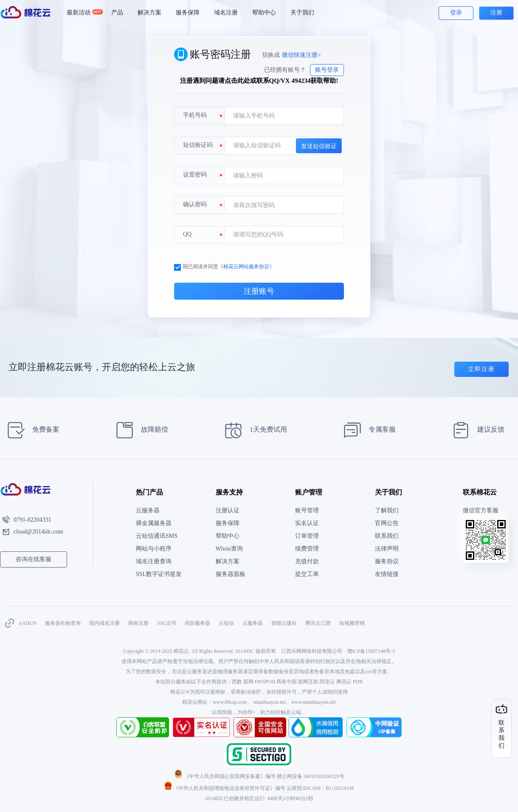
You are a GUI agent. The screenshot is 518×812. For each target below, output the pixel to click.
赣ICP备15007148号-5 (371, 651)
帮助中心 (264, 13)
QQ (187, 234)
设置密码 (195, 175)
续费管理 (307, 549)
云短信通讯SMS (157, 536)
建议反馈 (476, 430)
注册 (496, 13)
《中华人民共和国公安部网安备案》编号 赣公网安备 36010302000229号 (259, 776)
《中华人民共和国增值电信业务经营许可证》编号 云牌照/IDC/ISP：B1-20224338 (259, 788)
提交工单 (307, 574)
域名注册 (226, 13)
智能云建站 (284, 623)
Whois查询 (229, 549)
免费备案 (31, 430)
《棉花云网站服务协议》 (246, 267)
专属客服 (367, 430)
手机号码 (195, 115)
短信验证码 (198, 145)
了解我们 (387, 510)
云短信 (226, 623)
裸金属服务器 (154, 523)
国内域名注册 (104, 623)
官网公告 (387, 523)
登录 (456, 13)
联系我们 (387, 536)
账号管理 (307, 510)
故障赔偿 (139, 430)
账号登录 (327, 70)
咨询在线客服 (34, 559)
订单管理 (307, 536)
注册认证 (228, 510)
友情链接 (387, 574)
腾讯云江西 (318, 623)
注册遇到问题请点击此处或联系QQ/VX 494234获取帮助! (259, 81)
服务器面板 (231, 574)
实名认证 (307, 523)
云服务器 (148, 510)
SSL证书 (167, 623)
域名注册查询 (154, 561)
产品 (117, 13)
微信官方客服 (481, 510)
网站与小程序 (154, 549)
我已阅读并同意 (224, 267)
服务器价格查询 (63, 623)
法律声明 (387, 549)
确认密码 (195, 204)
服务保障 (188, 13)
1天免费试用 (253, 430)
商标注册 (138, 623)
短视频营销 (352, 623)
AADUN (27, 623)
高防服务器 (197, 623)
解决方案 (149, 13)
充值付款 (307, 561)
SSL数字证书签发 (159, 574)
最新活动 (82, 13)
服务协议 (387, 561)
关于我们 (302, 13)
